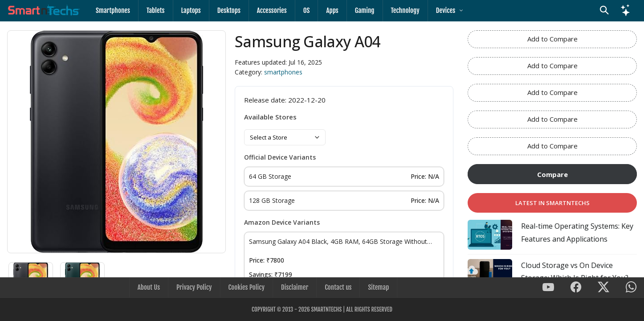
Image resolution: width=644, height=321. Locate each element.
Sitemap (378, 287)
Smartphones (113, 10)
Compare (552, 174)
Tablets (156, 10)
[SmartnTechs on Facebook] (576, 288)
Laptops (191, 10)
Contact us (338, 287)
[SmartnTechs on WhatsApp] (631, 288)
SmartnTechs (326, 309)
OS (307, 10)
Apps (332, 10)
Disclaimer (295, 287)
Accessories (272, 10)
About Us (149, 287)
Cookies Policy (247, 287)
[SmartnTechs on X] (603, 288)
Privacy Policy (194, 287)
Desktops (229, 10)
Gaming (365, 10)
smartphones (283, 72)
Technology (405, 10)
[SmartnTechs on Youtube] (548, 288)
